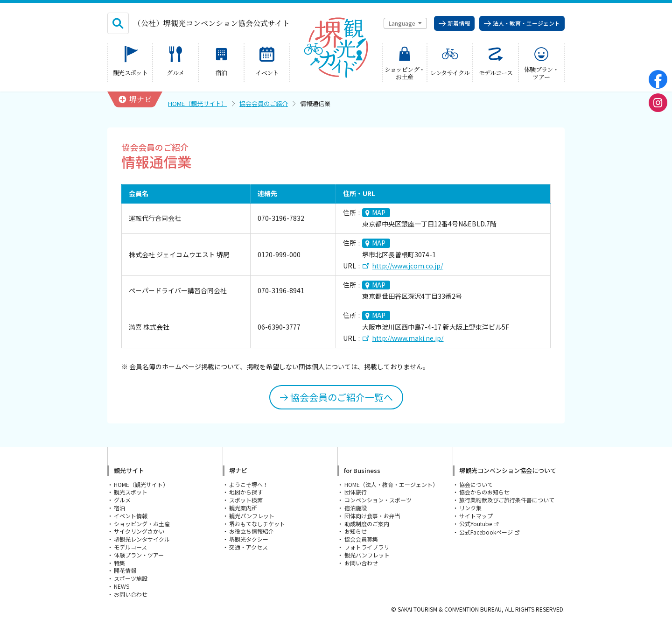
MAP (379, 213)
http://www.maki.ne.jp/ (408, 338)
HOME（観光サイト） (198, 103)
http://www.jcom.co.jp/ (407, 266)
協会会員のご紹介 (264, 103)
